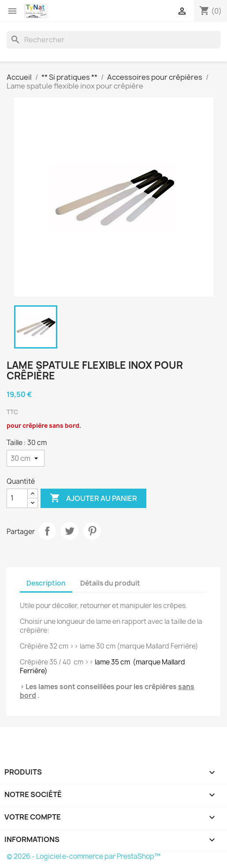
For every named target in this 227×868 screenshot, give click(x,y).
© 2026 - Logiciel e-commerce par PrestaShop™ (84, 856)
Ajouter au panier (93, 498)
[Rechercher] (113, 40)
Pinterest (92, 531)
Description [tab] (46, 583)
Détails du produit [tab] (110, 583)
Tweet (70, 531)
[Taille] (26, 458)
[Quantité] (17, 498)
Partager (47, 531)
